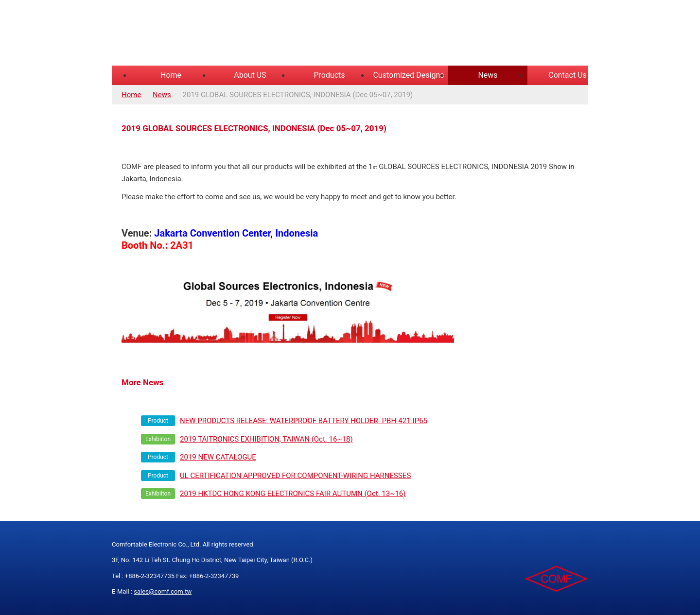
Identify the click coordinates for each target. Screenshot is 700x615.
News (488, 75)
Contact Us (568, 75)
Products (329, 75)
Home (171, 75)
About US (250, 75)
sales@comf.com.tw (163, 591)
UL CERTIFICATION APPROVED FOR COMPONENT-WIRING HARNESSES (295, 476)
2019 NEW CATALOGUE (218, 457)
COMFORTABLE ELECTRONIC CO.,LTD (233, 34)
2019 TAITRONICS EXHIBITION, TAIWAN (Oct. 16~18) (266, 439)
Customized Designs (408, 75)
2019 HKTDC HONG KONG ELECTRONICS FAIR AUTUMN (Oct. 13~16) (293, 494)
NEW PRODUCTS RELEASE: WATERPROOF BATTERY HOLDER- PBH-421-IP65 (304, 421)
